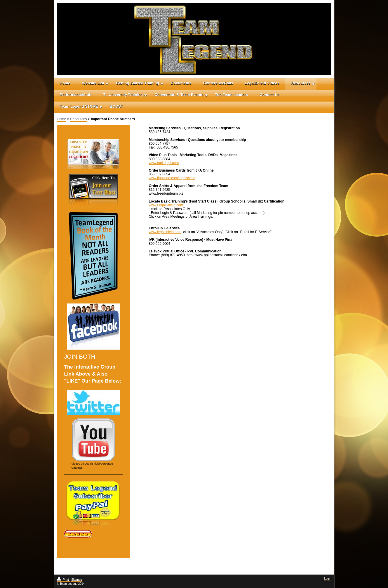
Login (328, 579)
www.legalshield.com (165, 232)
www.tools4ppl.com (164, 163)
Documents (181, 83)
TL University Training (123, 95)
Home (65, 83)
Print (63, 580)
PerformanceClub (76, 95)
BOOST (116, 106)
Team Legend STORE (79, 106)
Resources (301, 83)
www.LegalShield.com (166, 205)
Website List (93, 83)
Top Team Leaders (232, 95)
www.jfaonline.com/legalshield (172, 178)
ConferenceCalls (218, 83)
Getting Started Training (138, 83)
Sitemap (77, 580)
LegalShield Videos (262, 83)
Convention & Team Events (179, 95)
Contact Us (270, 95)
